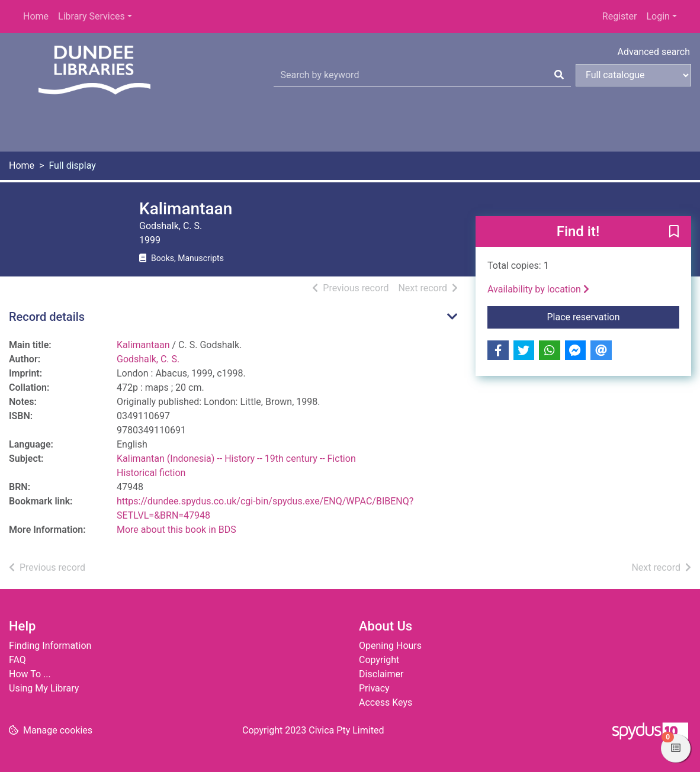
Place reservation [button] (614, 316)
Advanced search (654, 52)
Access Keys (386, 702)
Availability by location (538, 289)
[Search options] (633, 75)
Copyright (379, 660)
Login (658, 16)
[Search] (559, 75)
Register (620, 16)
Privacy (374, 688)
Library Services (91, 16)
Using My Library (44, 688)
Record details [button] (47, 317)
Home (36, 16)
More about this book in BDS (176, 530)
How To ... (30, 674)
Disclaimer (381, 674)
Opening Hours (390, 646)
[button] (674, 232)
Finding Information (50, 646)
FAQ (17, 660)
